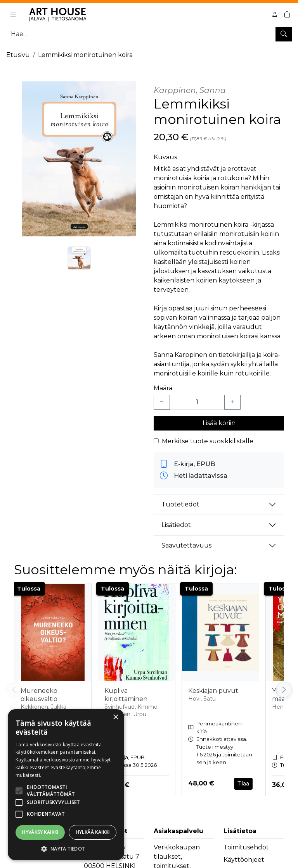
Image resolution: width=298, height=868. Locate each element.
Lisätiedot (176, 525)
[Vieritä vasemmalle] (14, 690)
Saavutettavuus (186, 545)
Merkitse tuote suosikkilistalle (208, 441)
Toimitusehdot (246, 847)
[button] (66, 849)
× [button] (115, 717)
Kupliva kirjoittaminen (126, 695)
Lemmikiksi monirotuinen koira (85, 55)
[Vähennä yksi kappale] (162, 402)
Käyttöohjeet (244, 860)
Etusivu (18, 55)
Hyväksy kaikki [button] (40, 832)
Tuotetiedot (180, 504)
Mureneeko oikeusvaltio (39, 695)
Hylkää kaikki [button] (93, 832)
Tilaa (243, 784)
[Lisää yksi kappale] (232, 402)
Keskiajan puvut (213, 691)
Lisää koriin (219, 423)
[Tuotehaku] (149, 34)
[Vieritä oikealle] (284, 690)
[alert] (66, 785)
